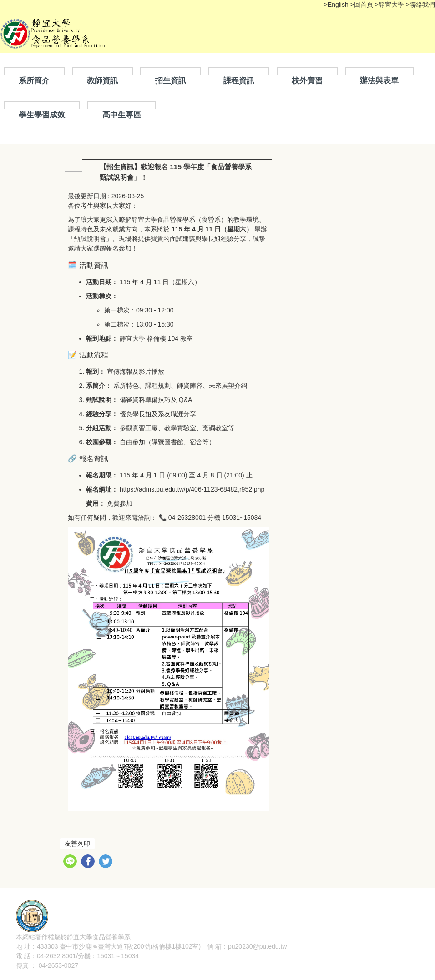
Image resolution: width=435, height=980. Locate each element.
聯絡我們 (422, 5)
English (339, 5)
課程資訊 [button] (239, 80)
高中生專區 (122, 115)
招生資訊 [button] (171, 80)
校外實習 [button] (307, 80)
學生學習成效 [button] (42, 115)
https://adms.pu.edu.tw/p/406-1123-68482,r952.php (192, 489)
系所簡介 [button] (34, 80)
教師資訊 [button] (102, 80)
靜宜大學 (392, 5)
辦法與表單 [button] (379, 80)
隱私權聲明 (147, 937)
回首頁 (364, 5)
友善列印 (77, 844)
